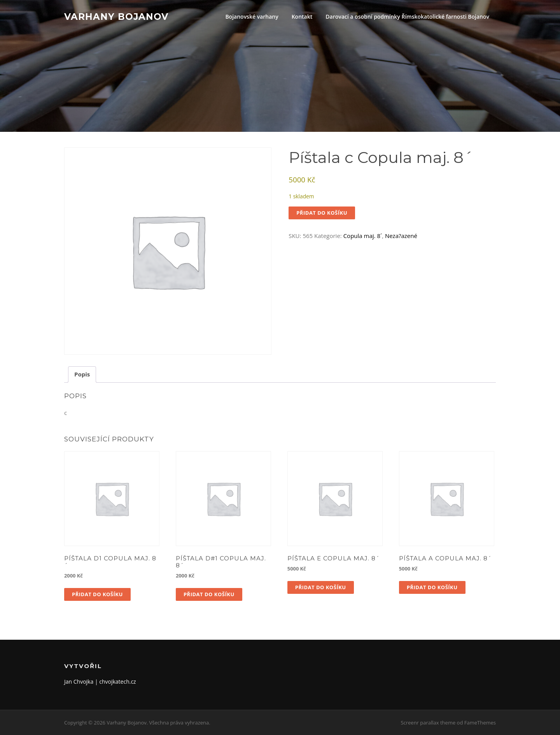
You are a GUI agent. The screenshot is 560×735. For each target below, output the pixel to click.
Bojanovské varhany (252, 17)
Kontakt (302, 17)
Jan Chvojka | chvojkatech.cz (100, 682)
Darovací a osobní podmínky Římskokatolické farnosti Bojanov (407, 17)
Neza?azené (401, 236)
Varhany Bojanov (116, 16)
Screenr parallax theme (428, 723)
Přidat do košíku (322, 213)
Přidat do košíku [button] (97, 594)
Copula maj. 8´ (363, 236)
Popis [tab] (82, 374)
